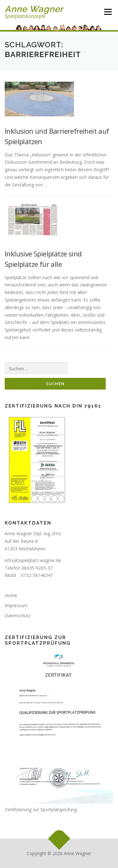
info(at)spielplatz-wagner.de (33, 560)
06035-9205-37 (37, 568)
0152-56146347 (37, 575)
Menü (108, 12)
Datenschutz (18, 616)
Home (11, 595)
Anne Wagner (34, 9)
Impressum (16, 605)
